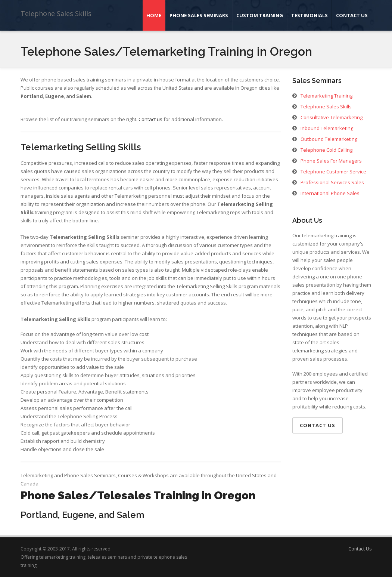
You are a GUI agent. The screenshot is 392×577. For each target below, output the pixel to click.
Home (154, 15)
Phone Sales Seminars (199, 15)
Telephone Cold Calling (326, 150)
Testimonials (309, 15)
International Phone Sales (330, 193)
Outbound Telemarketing (329, 139)
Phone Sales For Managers (331, 161)
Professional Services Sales (332, 182)
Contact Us (352, 15)
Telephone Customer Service (333, 172)
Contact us (150, 119)
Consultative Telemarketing (332, 117)
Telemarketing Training (326, 96)
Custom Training (260, 15)
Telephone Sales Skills (56, 13)
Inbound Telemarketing (327, 128)
